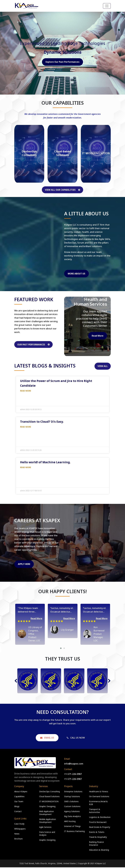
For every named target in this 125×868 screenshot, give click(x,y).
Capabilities (19, 797)
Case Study (19, 824)
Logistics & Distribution (100, 818)
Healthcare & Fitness (99, 792)
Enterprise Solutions (73, 792)
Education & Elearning (99, 851)
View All (103, 366)
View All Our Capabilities (63, 190)
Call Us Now (76, 738)
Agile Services (45, 828)
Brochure (18, 839)
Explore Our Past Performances (62, 62)
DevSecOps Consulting (49, 792)
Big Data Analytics (72, 817)
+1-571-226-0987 (73, 775)
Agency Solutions (72, 812)
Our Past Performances (34, 345)
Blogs (17, 807)
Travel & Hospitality (98, 838)
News (17, 834)
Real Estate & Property (100, 828)
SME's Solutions (71, 802)
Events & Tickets (97, 833)
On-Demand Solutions (99, 797)
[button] (61, 649)
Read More (97, 336)
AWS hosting (70, 822)
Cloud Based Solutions (49, 797)
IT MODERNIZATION (49, 802)
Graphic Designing (47, 807)
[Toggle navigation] (107, 6)
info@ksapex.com (74, 764)
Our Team (19, 802)
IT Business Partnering (74, 832)
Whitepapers (20, 829)
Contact (18, 812)
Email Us (47, 738)
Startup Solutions (72, 797)
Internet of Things (72, 827)
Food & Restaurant (98, 823)
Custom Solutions (72, 807)
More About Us (77, 274)
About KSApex (21, 792)
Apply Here (24, 565)
